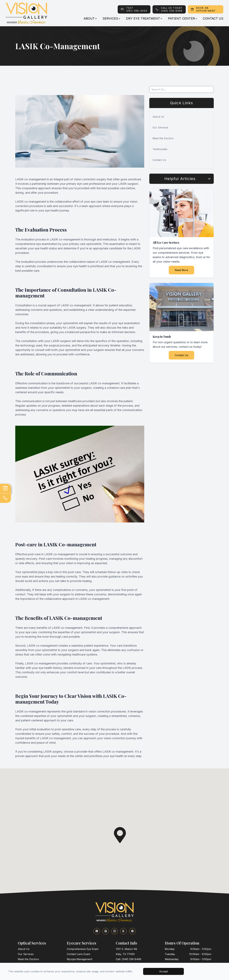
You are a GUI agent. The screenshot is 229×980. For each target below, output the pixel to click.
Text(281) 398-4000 (137, 9)
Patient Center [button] (182, 18)
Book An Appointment (206, 9)
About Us (158, 117)
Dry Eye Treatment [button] (144, 18)
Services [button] (111, 18)
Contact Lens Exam (78, 954)
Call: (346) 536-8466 (128, 959)
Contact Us (213, 18)
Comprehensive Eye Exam (83, 949)
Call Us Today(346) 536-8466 (172, 9)
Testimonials (160, 149)
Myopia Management (80, 959)
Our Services (160, 127)
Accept (163, 971)
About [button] (90, 18)
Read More (181, 270)
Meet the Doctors (163, 138)
